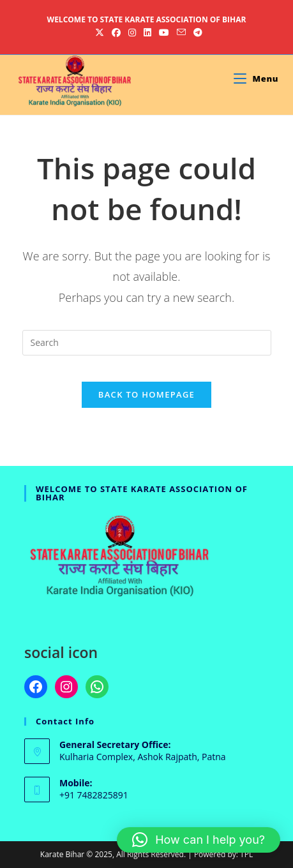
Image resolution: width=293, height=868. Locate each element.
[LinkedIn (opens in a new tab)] (147, 33)
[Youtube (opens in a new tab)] (164, 33)
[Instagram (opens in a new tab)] (132, 33)
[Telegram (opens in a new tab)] (196, 33)
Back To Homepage (146, 394)
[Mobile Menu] (256, 79)
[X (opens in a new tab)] (100, 33)
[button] (199, 840)
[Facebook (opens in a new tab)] (116, 33)
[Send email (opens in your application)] (181, 33)
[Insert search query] (147, 343)
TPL (246, 854)
